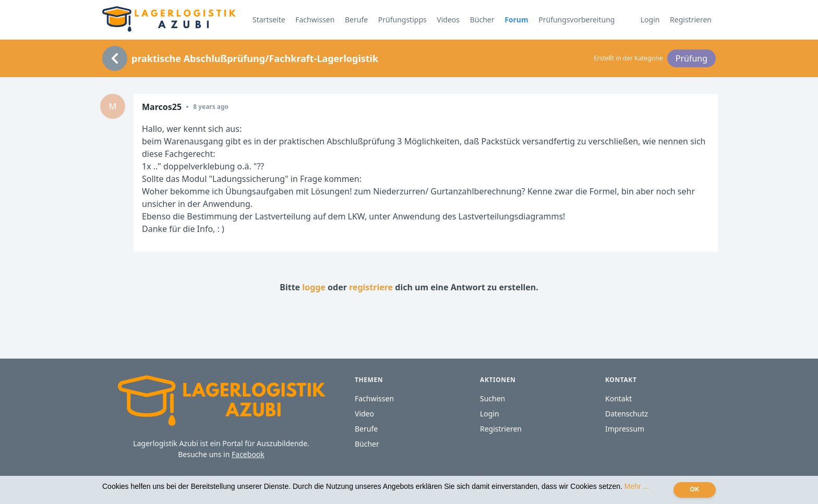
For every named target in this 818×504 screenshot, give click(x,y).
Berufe (356, 20)
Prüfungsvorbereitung (576, 20)
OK (695, 489)
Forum (516, 20)
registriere (371, 287)
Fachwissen (315, 20)
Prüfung (691, 58)
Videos (448, 20)
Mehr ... (637, 486)
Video (364, 414)
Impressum (625, 429)
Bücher (482, 20)
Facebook (248, 454)
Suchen (492, 398)
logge (314, 287)
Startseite (269, 20)
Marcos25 (162, 107)
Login (650, 20)
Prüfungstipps (402, 20)
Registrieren (691, 20)
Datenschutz (627, 414)
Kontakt (618, 398)
